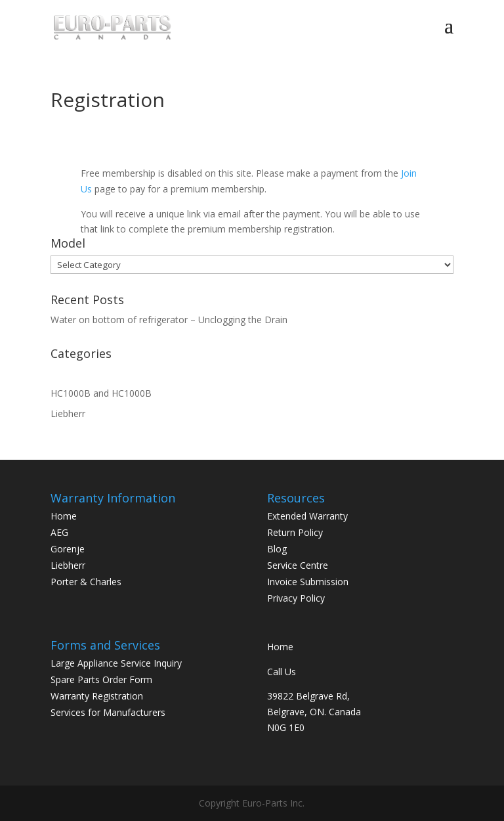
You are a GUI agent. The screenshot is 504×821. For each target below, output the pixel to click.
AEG (59, 532)
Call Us (282, 672)
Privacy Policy (296, 598)
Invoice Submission (308, 582)
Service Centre (298, 565)
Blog (277, 549)
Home (64, 516)
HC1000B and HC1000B (101, 393)
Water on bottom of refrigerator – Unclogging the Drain (169, 320)
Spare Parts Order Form (101, 679)
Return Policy (295, 532)
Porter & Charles (86, 582)
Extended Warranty (307, 516)
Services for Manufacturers (108, 712)
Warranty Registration (97, 696)
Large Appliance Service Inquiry (116, 663)
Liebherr (68, 413)
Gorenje (68, 549)
